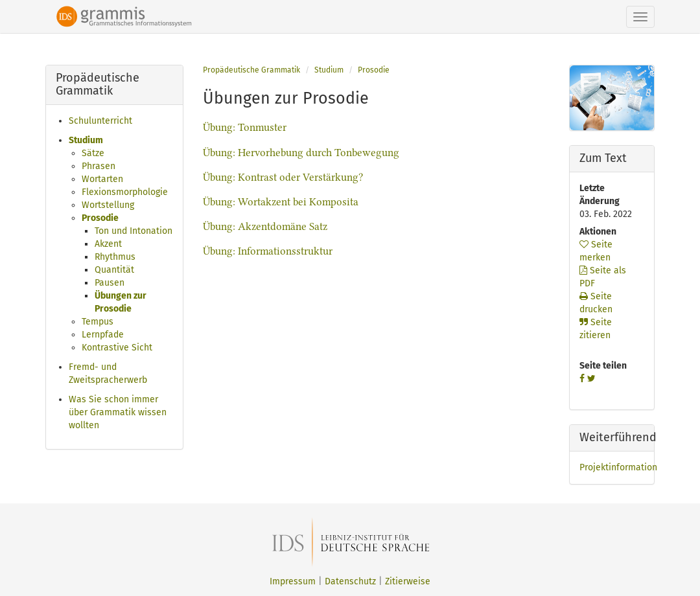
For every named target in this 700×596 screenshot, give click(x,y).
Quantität (114, 270)
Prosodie (100, 218)
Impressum (293, 581)
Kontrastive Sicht (117, 348)
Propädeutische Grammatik (251, 70)
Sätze (93, 153)
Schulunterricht (100, 121)
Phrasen (99, 166)
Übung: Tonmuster (245, 127)
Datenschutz (350, 581)
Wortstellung (108, 205)
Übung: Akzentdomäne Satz (265, 226)
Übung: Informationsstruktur (268, 251)
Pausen (110, 283)
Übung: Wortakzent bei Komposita (281, 202)
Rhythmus (115, 257)
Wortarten (102, 179)
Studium (86, 140)
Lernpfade (103, 335)
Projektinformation (618, 467)
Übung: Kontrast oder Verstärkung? (283, 177)
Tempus (98, 322)
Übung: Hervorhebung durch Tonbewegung (301, 153)
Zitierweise (408, 581)
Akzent (108, 244)
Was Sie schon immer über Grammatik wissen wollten (118, 412)
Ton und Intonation (134, 231)
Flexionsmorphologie (125, 192)
